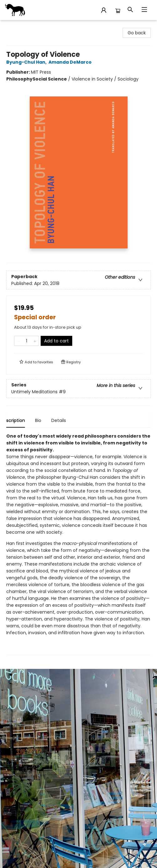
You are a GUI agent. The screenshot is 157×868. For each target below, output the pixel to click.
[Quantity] (27, 341)
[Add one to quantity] (35, 341)
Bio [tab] (44, 420)
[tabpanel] (78, 544)
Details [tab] (65, 420)
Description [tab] (19, 420)
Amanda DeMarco (71, 62)
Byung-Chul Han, (27, 62)
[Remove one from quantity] (18, 341)
